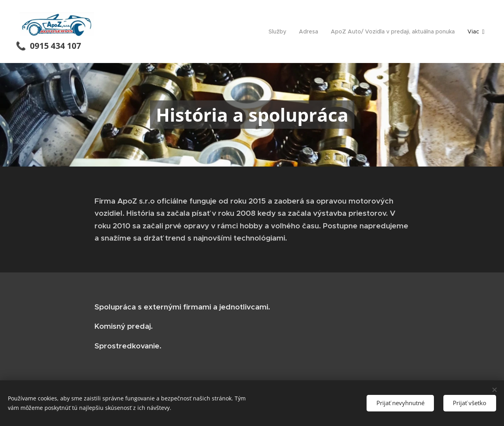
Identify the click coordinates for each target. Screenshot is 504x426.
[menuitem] (280, 31)
